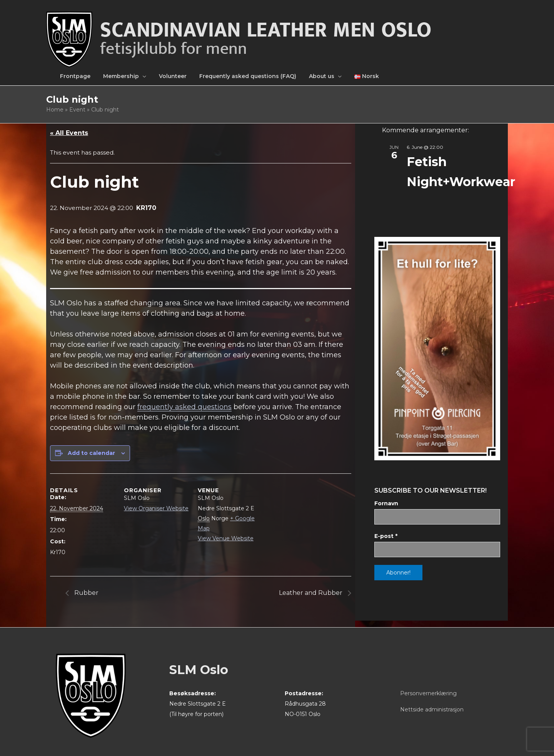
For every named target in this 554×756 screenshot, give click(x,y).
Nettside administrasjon (432, 709)
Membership (121, 76)
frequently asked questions (184, 407)
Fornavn (386, 503)
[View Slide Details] (437, 349)
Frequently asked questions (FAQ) (248, 76)
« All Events (69, 133)
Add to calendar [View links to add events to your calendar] (91, 453)
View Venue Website (226, 538)
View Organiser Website (156, 508)
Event (77, 110)
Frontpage (75, 76)
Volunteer (173, 76)
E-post (386, 536)
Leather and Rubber (311, 593)
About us (322, 76)
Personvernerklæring (428, 693)
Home (55, 110)
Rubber (86, 593)
